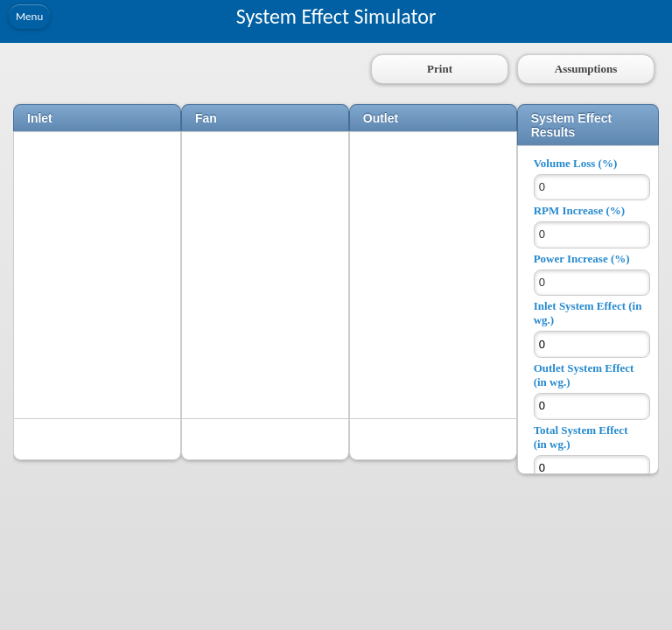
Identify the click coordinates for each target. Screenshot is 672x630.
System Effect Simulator (336, 16)
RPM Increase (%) (579, 210)
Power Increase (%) (582, 259)
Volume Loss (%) (576, 163)
